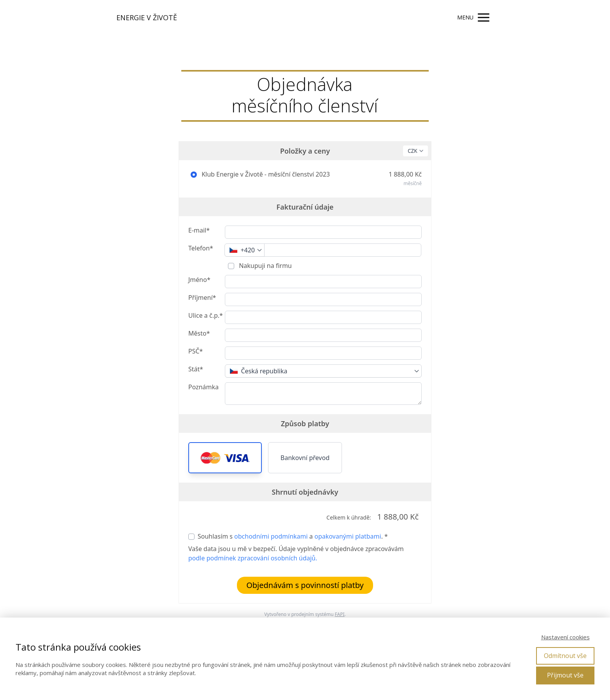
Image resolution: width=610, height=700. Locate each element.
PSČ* (195, 351)
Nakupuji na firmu (265, 266)
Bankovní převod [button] (305, 458)
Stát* (196, 369)
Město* (199, 333)
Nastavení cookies (565, 637)
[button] (225, 458)
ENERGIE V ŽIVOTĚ (147, 17)
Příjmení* (202, 297)
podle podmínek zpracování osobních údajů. (253, 558)
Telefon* (201, 248)
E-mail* (199, 230)
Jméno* (199, 280)
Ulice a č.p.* (206, 315)
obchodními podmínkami (271, 536)
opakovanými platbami (348, 536)
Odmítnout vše (565, 656)
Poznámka (203, 387)
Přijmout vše (565, 675)
